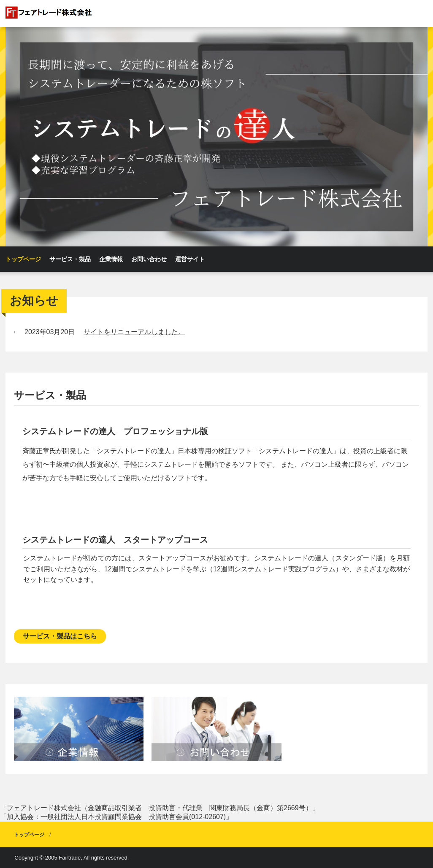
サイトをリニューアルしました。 (134, 332)
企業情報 (111, 259)
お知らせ (34, 301)
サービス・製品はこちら (60, 636)
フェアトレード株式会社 (69, 13)
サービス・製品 (70, 259)
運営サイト (190, 259)
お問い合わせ (149, 259)
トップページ (23, 259)
